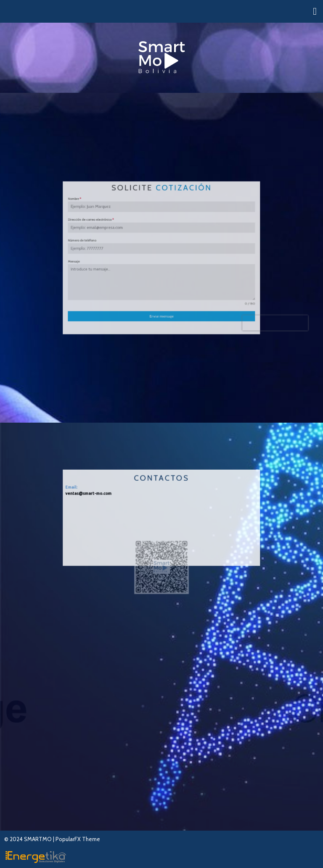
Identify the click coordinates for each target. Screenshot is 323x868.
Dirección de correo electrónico (114, 232)
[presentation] (237, 301)
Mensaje (103, 260)
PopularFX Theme (78, 839)
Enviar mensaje (161, 296)
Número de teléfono (109, 246)
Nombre (104, 218)
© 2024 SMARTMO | (30, 839)
